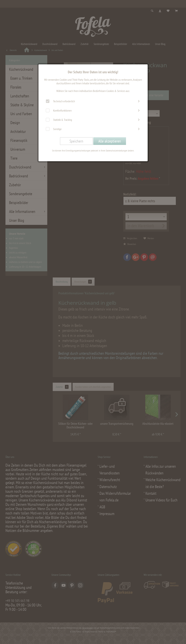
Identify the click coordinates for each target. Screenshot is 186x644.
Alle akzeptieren (110, 141)
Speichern (76, 141)
